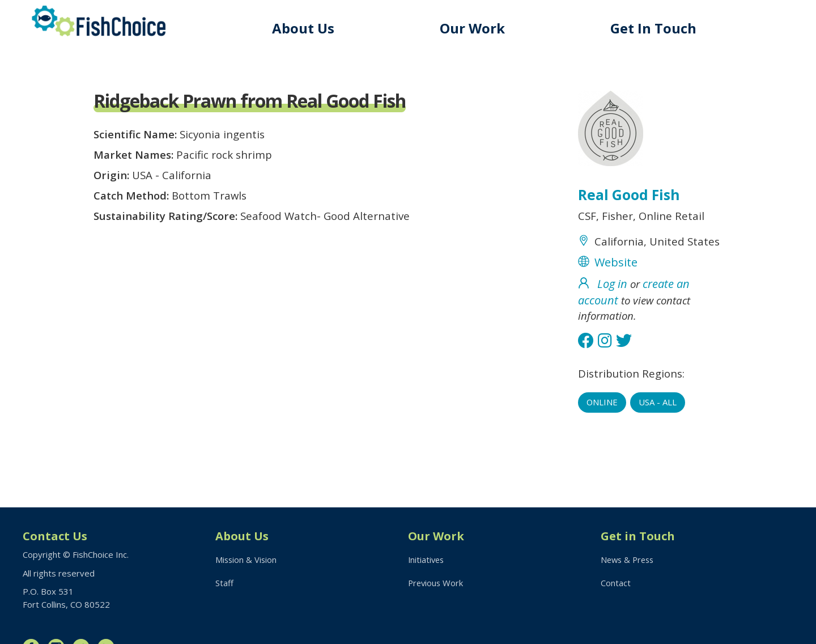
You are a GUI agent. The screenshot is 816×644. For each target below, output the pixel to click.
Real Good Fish (630, 196)
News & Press (629, 560)
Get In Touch (655, 28)
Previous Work (437, 583)
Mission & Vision (247, 560)
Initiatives (427, 560)
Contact (616, 583)
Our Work (476, 28)
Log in (612, 305)
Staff (224, 583)
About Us (308, 28)
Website (616, 283)
